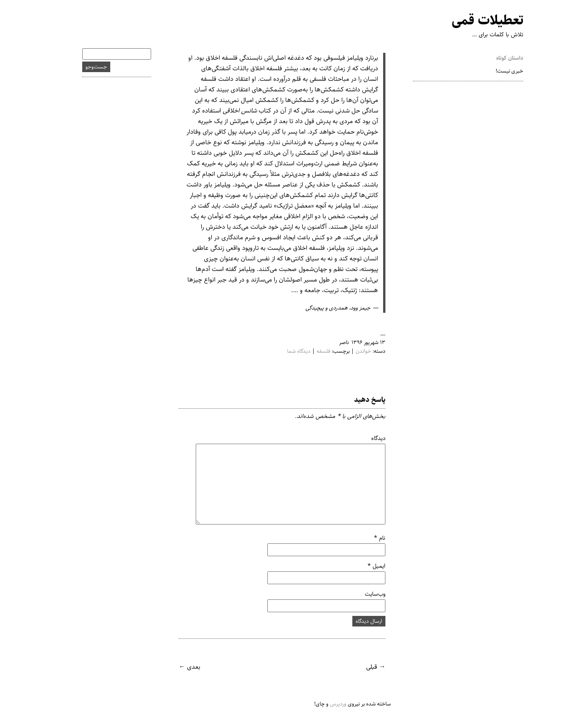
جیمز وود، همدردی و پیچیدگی (329, 308)
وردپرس (329, 704)
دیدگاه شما (290, 351)
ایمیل (368, 566)
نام (371, 538)
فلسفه (315, 351)
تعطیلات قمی (479, 20)
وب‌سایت (366, 594)
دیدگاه (370, 438)
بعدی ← (181, 667)
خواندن (355, 351)
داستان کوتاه (501, 58)
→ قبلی (367, 667)
